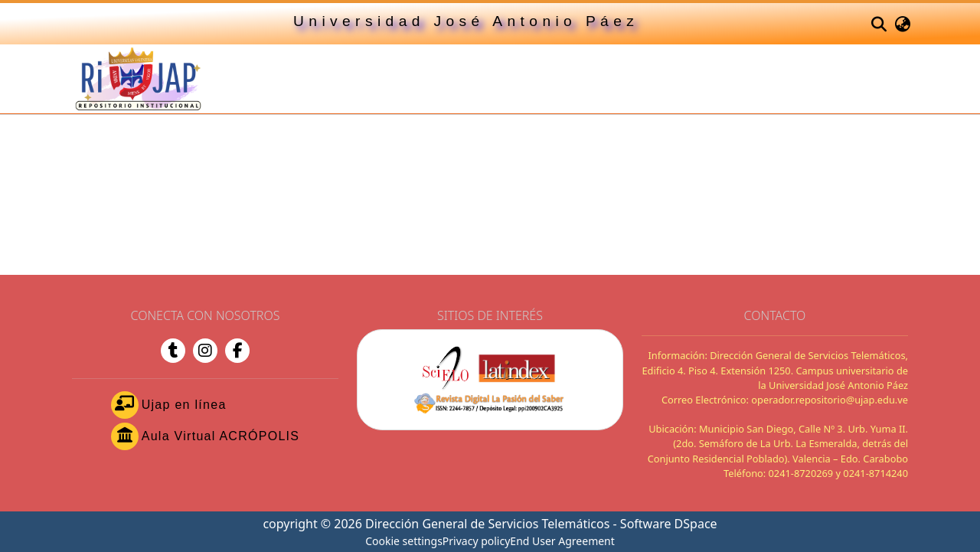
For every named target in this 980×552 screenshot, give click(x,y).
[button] (879, 24)
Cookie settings (404, 541)
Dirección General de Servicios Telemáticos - (493, 524)
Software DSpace (669, 524)
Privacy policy (477, 541)
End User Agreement (562, 541)
